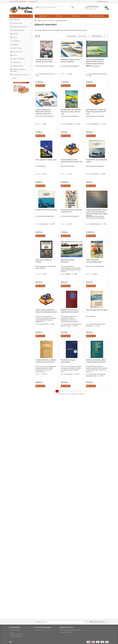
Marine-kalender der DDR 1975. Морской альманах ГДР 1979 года (96, 112)
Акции (59, 16)
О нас (11, 632)
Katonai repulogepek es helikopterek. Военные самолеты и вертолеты (44, 112)
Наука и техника (21, 48)
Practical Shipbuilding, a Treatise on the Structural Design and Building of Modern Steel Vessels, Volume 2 (97, 212)
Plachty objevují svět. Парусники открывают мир (72, 211)
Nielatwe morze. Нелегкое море (46, 210)
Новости (43, 16)
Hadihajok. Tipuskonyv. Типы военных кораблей (70, 60)
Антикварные (21, 20)
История (21, 38)
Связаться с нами (40, 630)
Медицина (21, 45)
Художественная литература (21, 75)
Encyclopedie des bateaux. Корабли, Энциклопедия (44, 60)
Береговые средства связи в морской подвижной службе (96, 361)
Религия (14, 55)
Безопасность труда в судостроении (68, 361)
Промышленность (21, 52)
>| (86, 391)
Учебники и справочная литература (21, 70)
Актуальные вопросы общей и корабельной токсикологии (46, 361)
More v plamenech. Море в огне (46, 160)
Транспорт (51, 20)
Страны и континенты (21, 59)
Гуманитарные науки (21, 30)
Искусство (21, 34)
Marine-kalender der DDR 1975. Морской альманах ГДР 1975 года (71, 112)
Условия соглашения (16, 636)
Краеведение (15, 41)
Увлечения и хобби (21, 66)
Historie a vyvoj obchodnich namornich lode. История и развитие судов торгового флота (95, 62)
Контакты (76, 16)
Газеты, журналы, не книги (21, 27)
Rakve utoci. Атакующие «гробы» (44, 261)
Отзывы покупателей (97, 16)
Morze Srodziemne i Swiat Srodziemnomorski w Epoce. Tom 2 (72, 162)
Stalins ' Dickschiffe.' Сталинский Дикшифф (94, 261)
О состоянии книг (33, 1)
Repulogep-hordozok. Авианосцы (68, 261)
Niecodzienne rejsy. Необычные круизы (97, 161)
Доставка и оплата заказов (17, 634)
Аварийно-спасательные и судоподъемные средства (70, 311)
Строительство (21, 62)
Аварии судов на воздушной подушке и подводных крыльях (46, 311)
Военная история (21, 23)
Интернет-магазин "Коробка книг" (18, 1)
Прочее (21, 78)
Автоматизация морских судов (97, 310)
